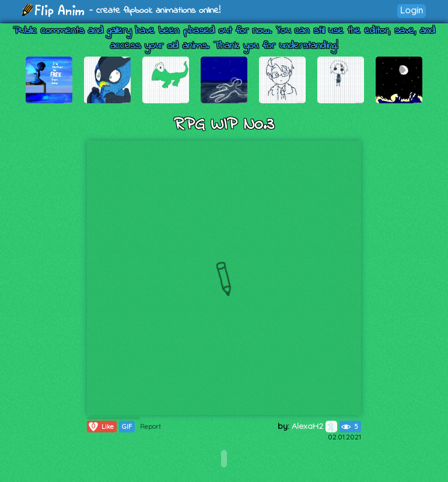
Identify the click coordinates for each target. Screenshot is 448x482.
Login (412, 10)
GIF (127, 427)
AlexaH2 (314, 426)
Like (101, 427)
